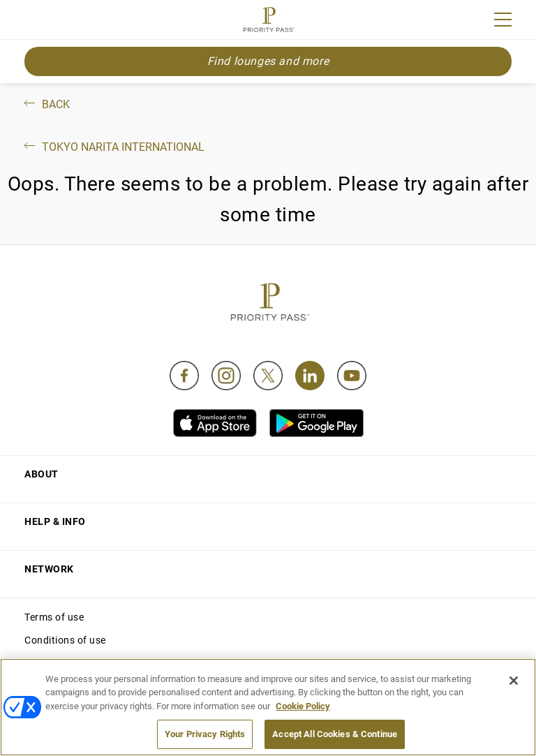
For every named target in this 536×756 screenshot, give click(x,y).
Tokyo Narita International (113, 147)
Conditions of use (65, 640)
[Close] (514, 681)
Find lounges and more (268, 61)
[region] (268, 707)
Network (49, 569)
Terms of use (54, 617)
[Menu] (503, 20)
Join (33, 22)
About (42, 474)
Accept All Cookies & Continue (335, 734)
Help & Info (55, 521)
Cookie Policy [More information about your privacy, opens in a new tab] (303, 706)
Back (46, 104)
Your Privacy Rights (205, 734)
